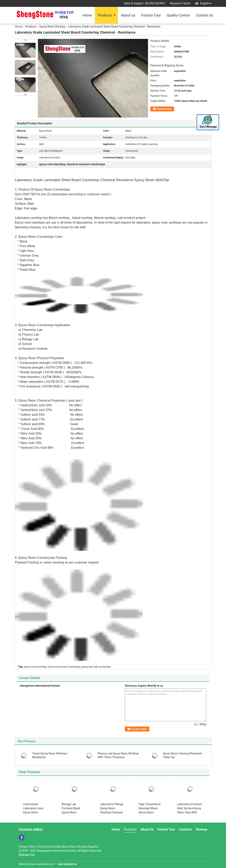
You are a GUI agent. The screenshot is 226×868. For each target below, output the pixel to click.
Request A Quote (180, 3)
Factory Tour (151, 15)
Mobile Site (27, 855)
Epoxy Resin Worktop (52, 27)
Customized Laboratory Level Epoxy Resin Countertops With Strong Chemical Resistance (34, 814)
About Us (128, 15)
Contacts (185, 829)
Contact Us (204, 15)
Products (105, 15)
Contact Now (164, 109)
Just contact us (67, 864)
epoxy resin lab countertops (96, 667)
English (206, 3)
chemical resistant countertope (64, 667)
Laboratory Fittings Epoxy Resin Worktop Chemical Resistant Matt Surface (112, 812)
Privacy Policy (27, 847)
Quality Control (178, 15)
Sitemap (201, 829)
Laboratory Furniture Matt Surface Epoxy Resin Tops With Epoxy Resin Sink (190, 810)
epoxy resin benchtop (35, 667)
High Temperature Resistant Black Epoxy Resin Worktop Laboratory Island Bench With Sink (151, 814)
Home (87, 15)
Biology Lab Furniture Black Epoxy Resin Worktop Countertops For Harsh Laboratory (72, 814)
